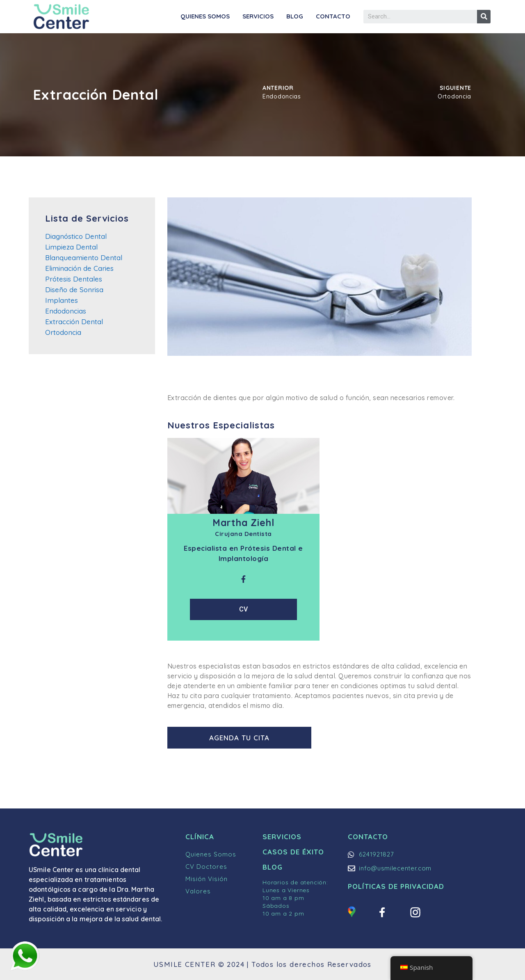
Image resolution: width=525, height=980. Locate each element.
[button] (241, 738)
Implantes (62, 300)
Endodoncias (66, 311)
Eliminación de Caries (79, 268)
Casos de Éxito (293, 852)
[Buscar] (484, 17)
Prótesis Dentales (74, 279)
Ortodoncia (63, 332)
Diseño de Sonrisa (74, 290)
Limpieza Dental (71, 247)
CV (243, 609)
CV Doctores (206, 867)
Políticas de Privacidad (396, 886)
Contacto (333, 16)
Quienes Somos (205, 16)
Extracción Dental (74, 322)
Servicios (258, 16)
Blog (295, 16)
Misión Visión (207, 879)
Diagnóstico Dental (76, 236)
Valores (198, 891)
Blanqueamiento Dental (84, 258)
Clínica (200, 837)
